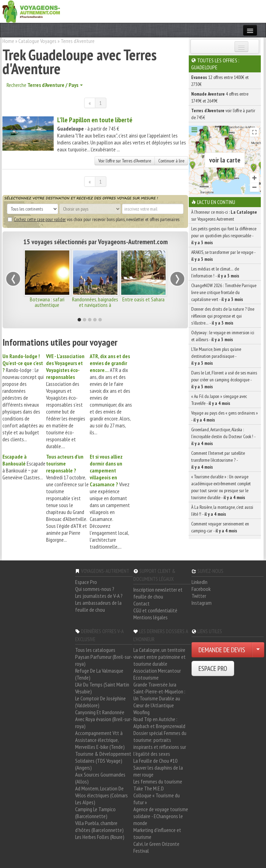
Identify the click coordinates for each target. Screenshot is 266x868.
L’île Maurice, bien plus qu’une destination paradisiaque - (216, 356)
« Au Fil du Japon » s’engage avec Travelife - (219, 400)
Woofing (141, 712)
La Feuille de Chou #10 (155, 761)
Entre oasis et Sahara (143, 299)
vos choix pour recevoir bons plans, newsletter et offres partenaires (94, 219)
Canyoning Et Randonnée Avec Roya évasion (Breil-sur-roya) (104, 719)
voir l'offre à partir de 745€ (223, 114)
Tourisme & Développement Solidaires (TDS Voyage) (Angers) (103, 761)
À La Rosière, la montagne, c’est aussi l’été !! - (222, 511)
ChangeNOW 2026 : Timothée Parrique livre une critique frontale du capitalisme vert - (224, 292)
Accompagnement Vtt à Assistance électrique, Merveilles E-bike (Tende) (100, 740)
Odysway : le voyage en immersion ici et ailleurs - (223, 336)
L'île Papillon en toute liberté (95, 120)
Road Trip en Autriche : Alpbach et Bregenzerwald (159, 723)
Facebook (201, 589)
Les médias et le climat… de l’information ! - (215, 272)
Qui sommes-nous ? (95, 589)
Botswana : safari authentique (47, 302)
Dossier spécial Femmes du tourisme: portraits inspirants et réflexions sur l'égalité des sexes (160, 743)
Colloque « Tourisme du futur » (157, 799)
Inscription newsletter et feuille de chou (158, 593)
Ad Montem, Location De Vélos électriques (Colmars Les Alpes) (101, 795)
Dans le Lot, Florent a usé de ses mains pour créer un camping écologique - (224, 380)
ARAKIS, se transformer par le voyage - (223, 256)
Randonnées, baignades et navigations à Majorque (95, 305)
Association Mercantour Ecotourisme (157, 674)
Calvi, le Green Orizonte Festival (156, 847)
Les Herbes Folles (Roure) (100, 837)
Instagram (202, 603)
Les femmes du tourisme (158, 781)
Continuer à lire (171, 161)
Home (8, 41)
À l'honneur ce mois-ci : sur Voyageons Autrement (224, 215)
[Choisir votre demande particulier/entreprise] (258, 650)
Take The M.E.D (149, 788)
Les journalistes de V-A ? (99, 596)
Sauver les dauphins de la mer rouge (158, 771)
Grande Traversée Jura (155, 684)
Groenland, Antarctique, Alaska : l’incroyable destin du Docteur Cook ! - (223, 436)
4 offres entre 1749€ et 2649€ (220, 97)
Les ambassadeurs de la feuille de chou (98, 606)
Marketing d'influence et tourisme (157, 833)
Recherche (45, 85)
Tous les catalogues (95, 650)
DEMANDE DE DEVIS (222, 650)
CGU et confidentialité (155, 610)
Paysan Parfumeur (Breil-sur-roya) (104, 660)
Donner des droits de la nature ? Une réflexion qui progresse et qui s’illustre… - (223, 316)
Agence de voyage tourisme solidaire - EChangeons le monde (161, 816)
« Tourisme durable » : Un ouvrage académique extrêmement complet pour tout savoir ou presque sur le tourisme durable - (221, 487)
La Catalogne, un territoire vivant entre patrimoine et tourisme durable (159, 657)
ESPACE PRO (213, 668)
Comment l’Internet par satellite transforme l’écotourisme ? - (218, 460)
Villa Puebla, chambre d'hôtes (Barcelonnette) (99, 826)
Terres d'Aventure (78, 41)
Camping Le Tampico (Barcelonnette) (95, 813)
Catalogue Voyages (37, 41)
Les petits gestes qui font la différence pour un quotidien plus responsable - (224, 236)
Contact (141, 603)
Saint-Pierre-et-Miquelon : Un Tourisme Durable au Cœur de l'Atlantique (159, 698)
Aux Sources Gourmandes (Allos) (100, 778)
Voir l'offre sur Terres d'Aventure (125, 161)
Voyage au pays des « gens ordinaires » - (224, 416)
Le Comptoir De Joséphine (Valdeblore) (100, 702)
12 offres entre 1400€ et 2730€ (220, 81)
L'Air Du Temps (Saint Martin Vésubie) (102, 688)
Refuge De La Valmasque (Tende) (99, 674)
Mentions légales (150, 617)
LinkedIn (199, 582)
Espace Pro (86, 582)
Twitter (199, 596)
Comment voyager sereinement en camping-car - (220, 527)
